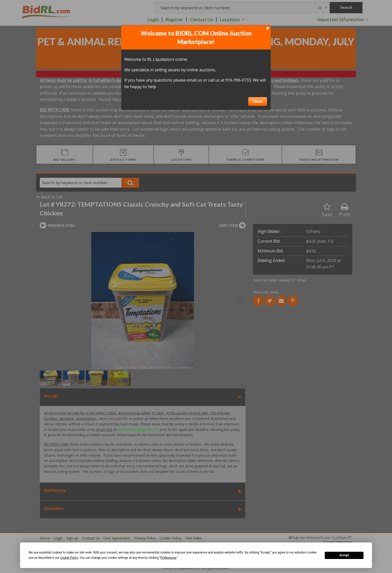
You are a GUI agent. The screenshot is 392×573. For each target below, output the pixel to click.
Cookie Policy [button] (69, 558)
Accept (344, 555)
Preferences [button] (168, 558)
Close (258, 101)
